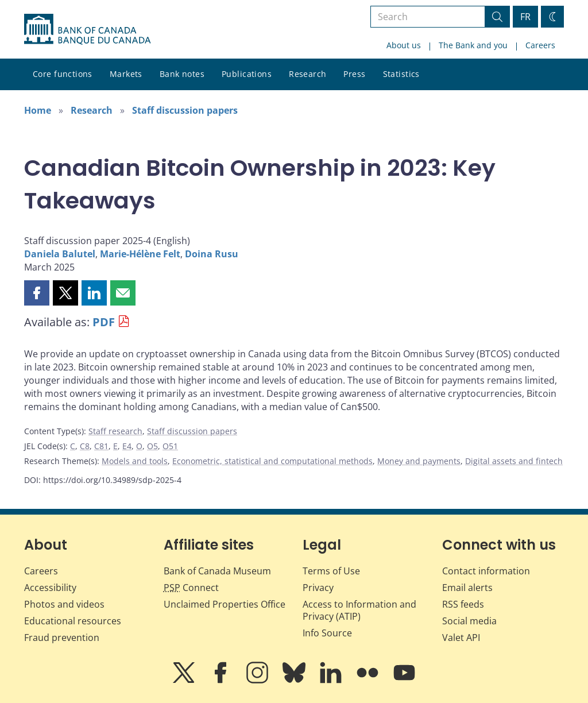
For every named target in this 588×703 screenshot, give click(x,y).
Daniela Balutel (60, 254)
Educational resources (73, 621)
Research (307, 74)
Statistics (401, 74)
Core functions (63, 74)
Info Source (327, 633)
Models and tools (135, 461)
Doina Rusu (212, 254)
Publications (247, 74)
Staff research (115, 431)
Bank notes (182, 74)
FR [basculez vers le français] (525, 17)
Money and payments (419, 461)
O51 (170, 446)
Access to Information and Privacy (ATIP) (359, 610)
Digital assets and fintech (514, 461)
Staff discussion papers (185, 110)
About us (404, 45)
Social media (469, 621)
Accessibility (50, 588)
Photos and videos (64, 604)
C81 (101, 446)
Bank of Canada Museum (217, 571)
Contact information (486, 571)
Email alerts (467, 588)
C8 (85, 446)
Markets (126, 74)
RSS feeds (463, 604)
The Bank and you (473, 45)
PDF (104, 322)
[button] (37, 293)
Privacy (318, 588)
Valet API (461, 638)
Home (38, 110)
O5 (152, 446)
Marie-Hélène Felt (140, 254)
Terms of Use (331, 571)
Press (354, 74)
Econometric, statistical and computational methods (272, 461)
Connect (191, 588)
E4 (127, 446)
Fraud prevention (62, 638)
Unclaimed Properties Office (225, 604)
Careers (540, 45)
